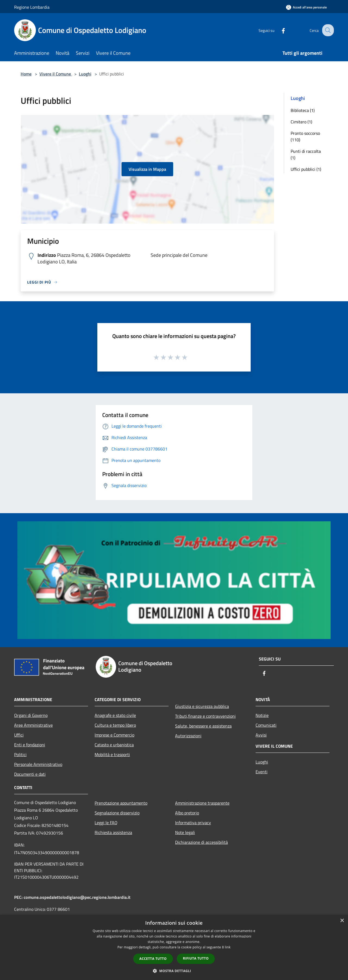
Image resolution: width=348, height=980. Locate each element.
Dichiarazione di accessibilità (201, 842)
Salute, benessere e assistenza (203, 726)
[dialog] (174, 947)
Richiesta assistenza (113, 832)
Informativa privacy (193, 823)
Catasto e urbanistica (114, 745)
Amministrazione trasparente (202, 803)
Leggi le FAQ (106, 823)
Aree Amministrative (33, 725)
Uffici (19, 735)
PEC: (19, 897)
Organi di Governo (31, 715)
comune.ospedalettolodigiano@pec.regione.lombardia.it (77, 897)
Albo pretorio (187, 813)
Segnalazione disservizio (117, 813)
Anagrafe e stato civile (115, 715)
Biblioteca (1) (303, 110)
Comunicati (266, 725)
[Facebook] (279, 30)
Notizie (262, 715)
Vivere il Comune (56, 74)
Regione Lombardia (32, 7)
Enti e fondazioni (30, 745)
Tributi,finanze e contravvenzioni (205, 716)
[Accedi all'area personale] (306, 7)
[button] (174, 971)
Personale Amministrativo (38, 764)
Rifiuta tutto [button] (196, 958)
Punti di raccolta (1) (306, 154)
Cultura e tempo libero (115, 725)
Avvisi (261, 735)
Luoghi (85, 74)
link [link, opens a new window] (228, 947)
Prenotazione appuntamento (121, 803)
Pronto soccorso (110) (305, 136)
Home (26, 74)
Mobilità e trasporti (112, 754)
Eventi (262, 772)
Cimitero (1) (301, 122)
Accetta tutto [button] (153, 959)
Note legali (185, 832)
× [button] (342, 921)
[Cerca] (327, 30)
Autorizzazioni (188, 736)
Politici (20, 754)
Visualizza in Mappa (147, 169)
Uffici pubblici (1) (306, 169)
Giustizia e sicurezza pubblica (202, 706)
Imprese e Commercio (114, 735)
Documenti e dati (30, 774)
